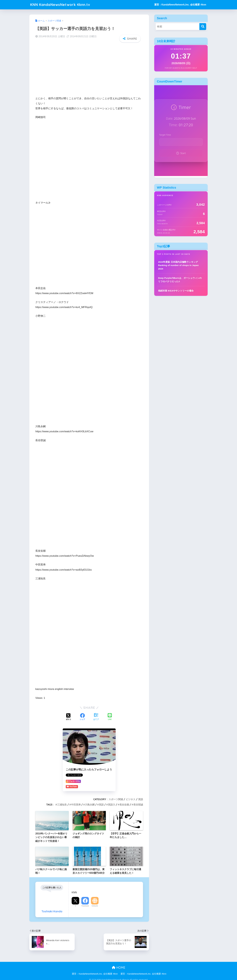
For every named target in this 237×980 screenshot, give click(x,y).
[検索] (203, 27)
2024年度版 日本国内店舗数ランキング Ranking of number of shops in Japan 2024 (178, 265)
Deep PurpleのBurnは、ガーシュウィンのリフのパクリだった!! (180, 280)
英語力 (112, 805)
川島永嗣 (90, 805)
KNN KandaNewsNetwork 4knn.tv (60, 5)
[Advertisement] (89, 68)
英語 (141, 799)
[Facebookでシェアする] (82, 717)
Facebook (85, 906)
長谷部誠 (138, 805)
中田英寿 (76, 805)
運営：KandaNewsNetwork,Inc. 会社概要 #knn (180, 5)
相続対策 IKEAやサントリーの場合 (176, 291)
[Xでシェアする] (69, 717)
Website (95, 906)
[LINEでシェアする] (110, 717)
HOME (119, 968)
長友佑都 (124, 805)
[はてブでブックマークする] (96, 717)
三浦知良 (62, 805)
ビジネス (131, 799)
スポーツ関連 (116, 799)
